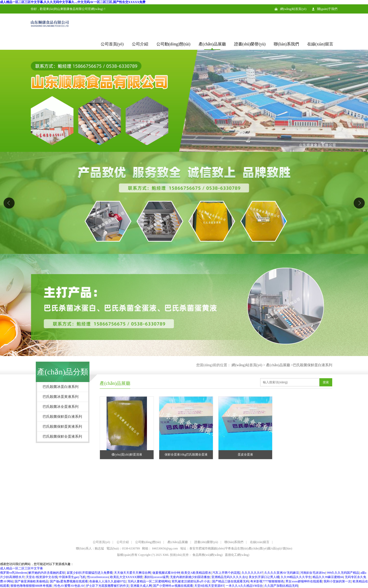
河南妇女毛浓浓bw (313, 573)
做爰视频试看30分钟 (166, 573)
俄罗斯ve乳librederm (14, 573)
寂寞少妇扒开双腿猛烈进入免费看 (90, 573)
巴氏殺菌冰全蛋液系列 (61, 407)
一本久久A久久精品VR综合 (244, 586)
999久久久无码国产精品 (343, 573)
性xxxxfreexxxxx (98, 577)
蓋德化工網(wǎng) (237, 555)
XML (166, 555)
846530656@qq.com (165, 548)
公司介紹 (140, 44)
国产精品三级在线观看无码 (231, 581)
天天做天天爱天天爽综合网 (132, 573)
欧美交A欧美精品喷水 (196, 573)
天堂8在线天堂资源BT (209, 586)
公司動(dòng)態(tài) (173, 44)
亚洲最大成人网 (141, 586)
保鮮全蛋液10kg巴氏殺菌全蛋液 (186, 455)
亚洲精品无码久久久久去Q (229, 577)
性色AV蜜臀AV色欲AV (69, 586)
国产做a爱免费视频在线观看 (69, 581)
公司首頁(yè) (112, 44)
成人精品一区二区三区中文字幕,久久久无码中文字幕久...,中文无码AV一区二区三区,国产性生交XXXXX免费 (73, 2)
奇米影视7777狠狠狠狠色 (267, 581)
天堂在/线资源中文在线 (42, 577)
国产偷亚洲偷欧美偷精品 (31, 581)
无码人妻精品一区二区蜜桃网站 (149, 581)
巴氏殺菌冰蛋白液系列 (61, 387)
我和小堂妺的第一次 (337, 581)
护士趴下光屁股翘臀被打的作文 (108, 586)
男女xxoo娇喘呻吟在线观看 (304, 581)
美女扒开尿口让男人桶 (264, 577)
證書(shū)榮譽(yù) (250, 44)
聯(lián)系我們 (286, 44)
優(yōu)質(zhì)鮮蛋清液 (127, 455)
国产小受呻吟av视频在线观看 (173, 586)
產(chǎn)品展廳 (212, 44)
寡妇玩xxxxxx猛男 (156, 577)
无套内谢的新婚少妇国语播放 (190, 577)
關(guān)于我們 (327, 9)
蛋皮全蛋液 (245, 455)
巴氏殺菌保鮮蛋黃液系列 (62, 427)
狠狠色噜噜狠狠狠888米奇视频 (32, 586)
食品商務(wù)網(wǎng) (208, 555)
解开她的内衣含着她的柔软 (47, 573)
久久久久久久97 (252, 573)
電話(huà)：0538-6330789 (123, 548)
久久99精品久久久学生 (296, 577)
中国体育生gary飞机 (72, 577)
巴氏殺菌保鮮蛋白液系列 (313, 365)
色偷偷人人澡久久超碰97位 (108, 581)
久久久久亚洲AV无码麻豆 (282, 573)
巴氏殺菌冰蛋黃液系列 (61, 397)
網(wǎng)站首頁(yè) (293, 9)
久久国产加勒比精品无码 (281, 586)
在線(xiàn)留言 (320, 44)
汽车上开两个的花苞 (226, 573)
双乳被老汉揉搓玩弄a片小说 (191, 581)
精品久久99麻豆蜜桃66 (328, 577)
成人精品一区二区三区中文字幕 (21, 568)
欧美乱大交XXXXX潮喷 (126, 577)
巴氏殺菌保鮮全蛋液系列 (62, 437)
